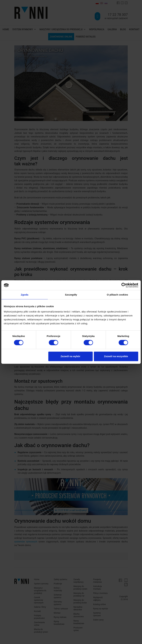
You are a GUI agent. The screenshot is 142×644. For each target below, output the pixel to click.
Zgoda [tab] (25, 295)
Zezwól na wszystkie (116, 356)
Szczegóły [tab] (71, 295)
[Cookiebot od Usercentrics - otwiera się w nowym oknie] (124, 285)
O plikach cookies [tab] (117, 295)
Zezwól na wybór (71, 356)
